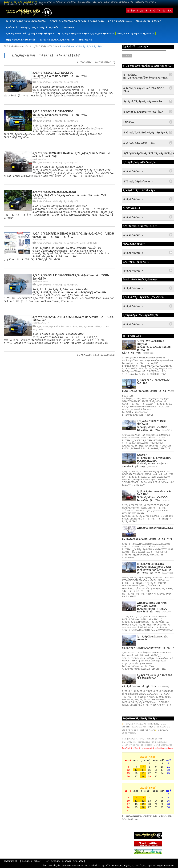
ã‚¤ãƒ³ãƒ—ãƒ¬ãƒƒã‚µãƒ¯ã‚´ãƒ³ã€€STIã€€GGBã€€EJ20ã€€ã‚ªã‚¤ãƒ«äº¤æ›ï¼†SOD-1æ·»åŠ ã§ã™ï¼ (146, 461)
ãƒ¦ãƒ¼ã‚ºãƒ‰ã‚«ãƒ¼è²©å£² (21, 40)
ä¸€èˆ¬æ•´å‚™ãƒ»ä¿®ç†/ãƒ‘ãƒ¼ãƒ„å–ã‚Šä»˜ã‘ (33, 27)
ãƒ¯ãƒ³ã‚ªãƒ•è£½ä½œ (120, 21)
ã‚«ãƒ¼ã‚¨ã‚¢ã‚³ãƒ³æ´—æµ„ (139, 143)
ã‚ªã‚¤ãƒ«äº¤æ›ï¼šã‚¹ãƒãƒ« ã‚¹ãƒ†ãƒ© (81, 46)
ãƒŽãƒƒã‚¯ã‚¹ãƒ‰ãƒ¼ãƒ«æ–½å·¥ (143, 101)
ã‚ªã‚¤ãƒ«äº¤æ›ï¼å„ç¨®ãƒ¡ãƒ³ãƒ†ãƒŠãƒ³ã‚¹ (33, 46)
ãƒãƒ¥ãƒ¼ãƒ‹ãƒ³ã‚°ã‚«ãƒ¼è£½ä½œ (26, 21)
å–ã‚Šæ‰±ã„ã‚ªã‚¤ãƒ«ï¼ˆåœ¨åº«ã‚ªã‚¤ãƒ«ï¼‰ (146, 76)
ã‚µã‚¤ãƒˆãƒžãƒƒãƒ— (33, 861)
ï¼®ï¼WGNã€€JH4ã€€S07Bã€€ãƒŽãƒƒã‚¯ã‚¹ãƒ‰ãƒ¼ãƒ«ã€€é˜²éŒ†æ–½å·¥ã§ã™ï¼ (146, 347)
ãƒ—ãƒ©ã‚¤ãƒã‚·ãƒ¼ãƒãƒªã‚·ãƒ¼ (65, 861)
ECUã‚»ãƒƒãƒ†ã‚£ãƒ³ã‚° (148, 21)
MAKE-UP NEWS (88, 243)
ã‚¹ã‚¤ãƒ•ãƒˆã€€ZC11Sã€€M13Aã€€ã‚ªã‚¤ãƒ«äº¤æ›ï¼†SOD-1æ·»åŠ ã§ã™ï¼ (153, 425)
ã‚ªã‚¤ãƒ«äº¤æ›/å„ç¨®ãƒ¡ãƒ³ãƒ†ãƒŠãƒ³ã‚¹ (30, 34)
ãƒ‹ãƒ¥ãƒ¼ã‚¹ (86, 40)
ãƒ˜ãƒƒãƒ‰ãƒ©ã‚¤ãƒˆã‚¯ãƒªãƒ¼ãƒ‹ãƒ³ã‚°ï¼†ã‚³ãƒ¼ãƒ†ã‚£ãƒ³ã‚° (149, 153)
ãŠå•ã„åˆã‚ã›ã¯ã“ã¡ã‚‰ (150, 11)
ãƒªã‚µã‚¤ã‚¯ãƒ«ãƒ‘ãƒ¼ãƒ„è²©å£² (135, 34)
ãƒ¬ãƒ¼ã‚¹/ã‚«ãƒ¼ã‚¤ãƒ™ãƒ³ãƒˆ (57, 40)
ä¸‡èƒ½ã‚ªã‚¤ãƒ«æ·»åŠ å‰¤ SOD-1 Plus (57, 326)
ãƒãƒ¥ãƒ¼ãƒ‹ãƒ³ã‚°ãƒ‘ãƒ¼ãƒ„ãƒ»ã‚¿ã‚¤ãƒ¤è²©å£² (86, 34)
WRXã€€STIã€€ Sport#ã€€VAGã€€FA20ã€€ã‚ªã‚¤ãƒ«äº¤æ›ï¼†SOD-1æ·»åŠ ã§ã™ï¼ (153, 607)
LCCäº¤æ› (130, 122)
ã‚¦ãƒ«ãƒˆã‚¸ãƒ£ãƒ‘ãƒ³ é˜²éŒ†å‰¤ (143, 112)
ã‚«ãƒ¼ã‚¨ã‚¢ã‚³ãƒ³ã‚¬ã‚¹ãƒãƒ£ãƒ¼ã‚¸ (146, 133)
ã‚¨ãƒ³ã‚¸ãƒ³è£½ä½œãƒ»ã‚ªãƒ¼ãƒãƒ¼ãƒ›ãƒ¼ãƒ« (77, 21)
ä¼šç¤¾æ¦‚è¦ (11, 861)
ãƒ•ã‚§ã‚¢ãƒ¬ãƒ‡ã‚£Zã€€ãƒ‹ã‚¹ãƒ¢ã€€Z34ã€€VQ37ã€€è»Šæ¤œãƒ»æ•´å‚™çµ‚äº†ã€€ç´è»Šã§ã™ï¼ (154, 568)
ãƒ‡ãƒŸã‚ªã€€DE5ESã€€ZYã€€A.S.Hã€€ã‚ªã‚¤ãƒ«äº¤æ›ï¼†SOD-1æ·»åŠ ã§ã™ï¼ (154, 496)
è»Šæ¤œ (69, 27)
